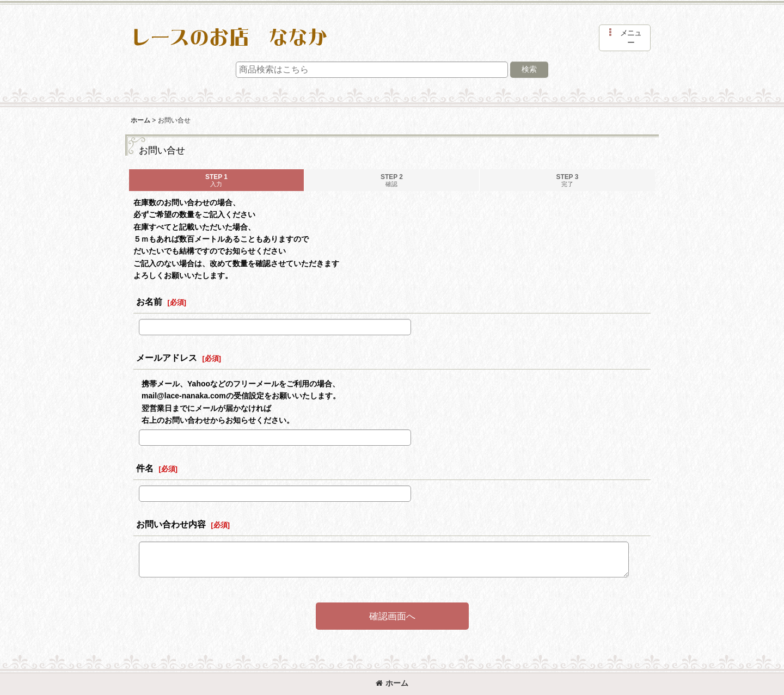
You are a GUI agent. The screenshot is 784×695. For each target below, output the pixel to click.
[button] (625, 38)
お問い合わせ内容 (171, 524)
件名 (145, 468)
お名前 (149, 302)
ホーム (392, 683)
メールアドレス (167, 358)
